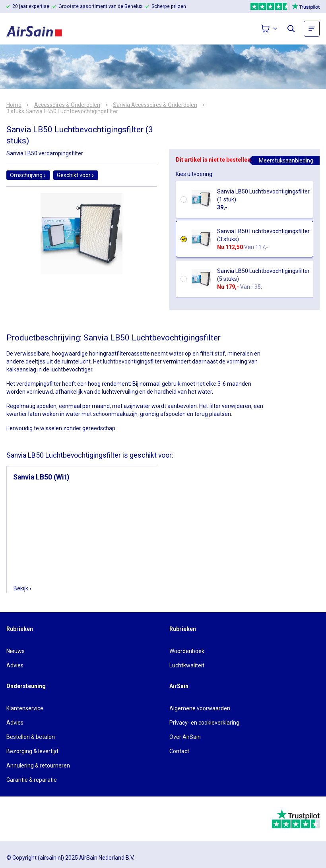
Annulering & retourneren (38, 766)
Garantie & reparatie (32, 780)
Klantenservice (25, 708)
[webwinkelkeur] (28, 819)
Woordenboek (187, 651)
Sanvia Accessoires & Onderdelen (155, 105)
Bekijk (23, 588)
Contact (179, 751)
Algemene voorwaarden (200, 708)
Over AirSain (185, 737)
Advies (15, 665)
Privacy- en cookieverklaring (204, 723)
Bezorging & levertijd (32, 751)
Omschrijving (28, 175)
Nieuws (16, 651)
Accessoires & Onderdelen (67, 105)
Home (14, 105)
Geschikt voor (76, 175)
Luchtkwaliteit (187, 665)
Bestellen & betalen (31, 737)
